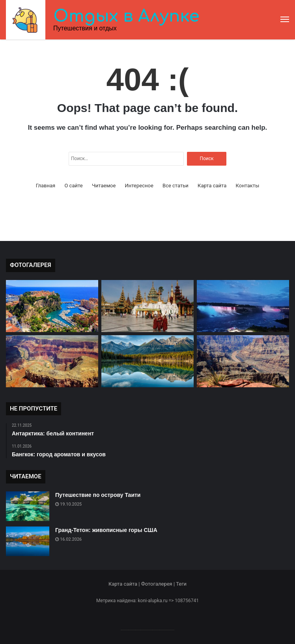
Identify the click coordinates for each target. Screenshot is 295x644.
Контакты (248, 186)
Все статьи (176, 186)
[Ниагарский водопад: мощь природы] (243, 306)
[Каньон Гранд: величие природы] (243, 361)
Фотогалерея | (159, 584)
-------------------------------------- (148, 630)
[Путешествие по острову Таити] (28, 506)
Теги (181, 584)
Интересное (139, 186)
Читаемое (104, 186)
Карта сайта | (125, 584)
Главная (46, 186)
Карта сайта (212, 186)
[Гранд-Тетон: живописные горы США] (28, 541)
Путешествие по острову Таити (98, 495)
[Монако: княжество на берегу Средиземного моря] (52, 306)
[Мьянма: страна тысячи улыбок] (147, 306)
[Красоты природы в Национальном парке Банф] (147, 361)
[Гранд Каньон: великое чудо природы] (52, 361)
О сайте (73, 186)
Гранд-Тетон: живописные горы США (106, 530)
